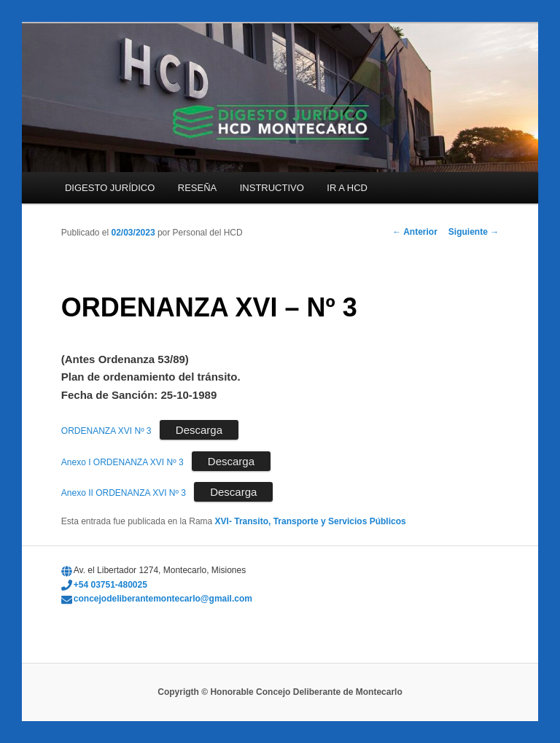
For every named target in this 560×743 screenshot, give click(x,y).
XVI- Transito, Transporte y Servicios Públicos (311, 521)
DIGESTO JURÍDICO (110, 188)
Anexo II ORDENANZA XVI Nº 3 (124, 493)
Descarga (199, 430)
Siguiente (474, 232)
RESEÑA (197, 188)
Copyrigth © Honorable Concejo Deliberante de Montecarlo (280, 692)
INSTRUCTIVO (272, 188)
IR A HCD (347, 188)
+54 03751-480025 (110, 585)
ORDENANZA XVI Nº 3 (106, 431)
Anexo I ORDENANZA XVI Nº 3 (122, 462)
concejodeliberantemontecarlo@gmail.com (163, 599)
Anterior (415, 232)
